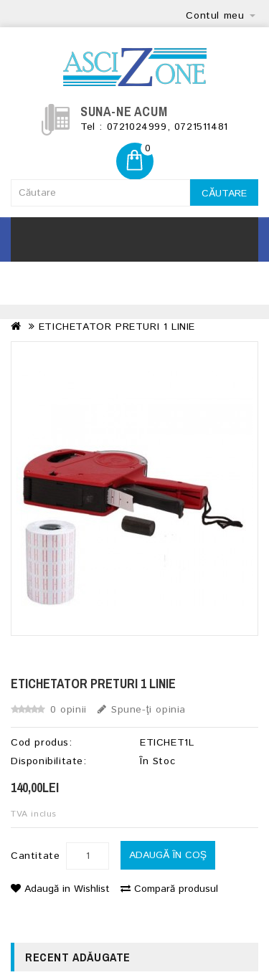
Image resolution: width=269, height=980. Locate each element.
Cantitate (35, 856)
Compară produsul (169, 889)
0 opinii (69, 710)
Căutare (224, 194)
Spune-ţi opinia (142, 710)
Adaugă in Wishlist (60, 889)
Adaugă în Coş (168, 855)
